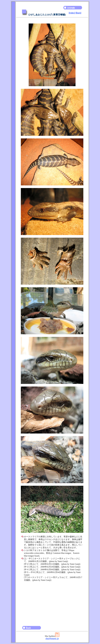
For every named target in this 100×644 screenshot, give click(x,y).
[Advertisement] (52, 602)
